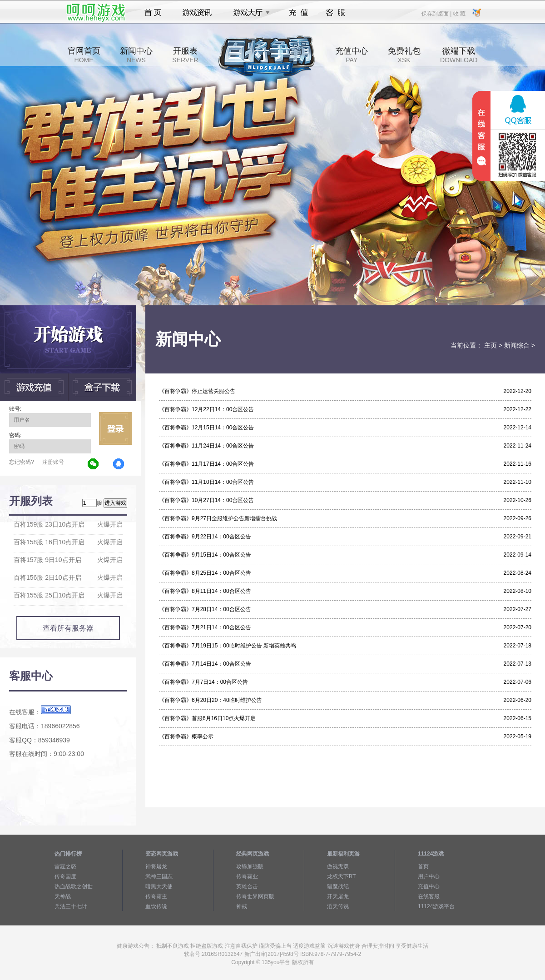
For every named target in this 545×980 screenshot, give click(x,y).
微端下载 (459, 55)
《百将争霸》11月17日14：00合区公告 (206, 464)
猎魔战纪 (338, 886)
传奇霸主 (156, 896)
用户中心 (429, 876)
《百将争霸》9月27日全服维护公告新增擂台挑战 (218, 518)
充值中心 (352, 55)
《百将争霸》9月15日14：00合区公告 (205, 555)
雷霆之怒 (65, 866)
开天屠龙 (338, 896)
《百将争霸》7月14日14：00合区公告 (205, 664)
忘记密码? (22, 462)
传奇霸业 (247, 876)
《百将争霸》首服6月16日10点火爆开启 (207, 718)
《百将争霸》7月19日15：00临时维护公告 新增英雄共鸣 (228, 646)
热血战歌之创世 (74, 886)
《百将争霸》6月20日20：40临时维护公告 (211, 700)
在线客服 (429, 896)
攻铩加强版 (250, 866)
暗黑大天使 (159, 886)
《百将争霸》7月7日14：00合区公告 (203, 682)
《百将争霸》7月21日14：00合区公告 (205, 627)
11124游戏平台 (436, 906)
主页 (490, 345)
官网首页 (84, 55)
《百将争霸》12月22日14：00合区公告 (206, 409)
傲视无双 (338, 866)
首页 (153, 13)
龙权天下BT (341, 876)
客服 (336, 13)
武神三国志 (159, 876)
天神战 (63, 896)
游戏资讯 (197, 13)
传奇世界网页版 (255, 896)
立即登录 (115, 428)
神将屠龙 (156, 866)
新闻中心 (136, 55)
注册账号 (53, 462)
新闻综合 (517, 345)
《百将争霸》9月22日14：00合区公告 (205, 537)
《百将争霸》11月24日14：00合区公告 (206, 446)
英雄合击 (247, 886)
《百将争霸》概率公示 (186, 736)
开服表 (185, 55)
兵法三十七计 (71, 906)
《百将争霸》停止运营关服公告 (197, 391)
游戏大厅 (249, 13)
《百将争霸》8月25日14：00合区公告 (205, 573)
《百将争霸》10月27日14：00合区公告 (206, 500)
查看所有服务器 (68, 628)
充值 (298, 13)
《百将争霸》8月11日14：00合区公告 (205, 591)
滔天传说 (338, 906)
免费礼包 (404, 55)
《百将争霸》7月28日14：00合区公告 (205, 609)
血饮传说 (156, 906)
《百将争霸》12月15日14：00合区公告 (206, 428)
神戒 (242, 906)
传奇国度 (65, 876)
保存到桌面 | (437, 13)
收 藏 (459, 13)
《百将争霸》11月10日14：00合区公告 (206, 482)
